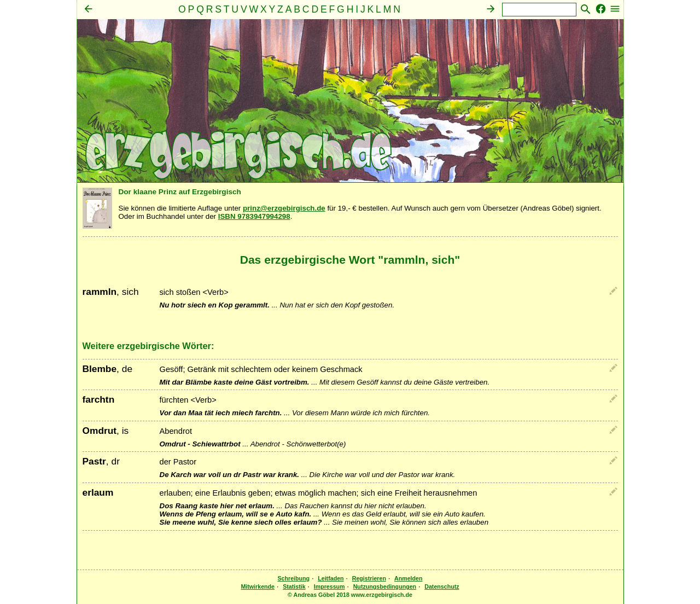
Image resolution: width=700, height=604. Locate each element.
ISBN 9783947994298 (254, 216)
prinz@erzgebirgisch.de (284, 208)
